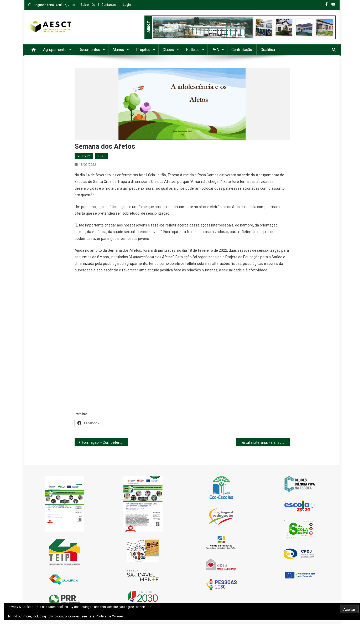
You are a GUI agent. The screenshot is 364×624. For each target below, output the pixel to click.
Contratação (242, 50)
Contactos (109, 5)
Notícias (193, 50)
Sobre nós (88, 5)
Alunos (118, 50)
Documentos (89, 50)
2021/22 (84, 156)
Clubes (168, 50)
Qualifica (268, 50)
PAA (215, 50)
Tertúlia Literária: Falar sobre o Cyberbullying (265, 442)
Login (127, 5)
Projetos (143, 50)
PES (102, 156)
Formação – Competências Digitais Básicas (105, 442)
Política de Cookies (110, 616)
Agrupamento (55, 50)
